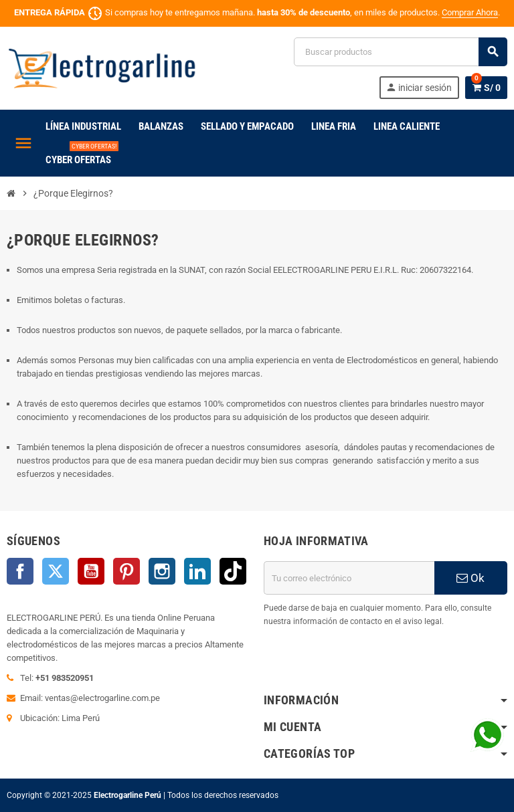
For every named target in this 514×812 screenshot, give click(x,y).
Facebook (20, 571)
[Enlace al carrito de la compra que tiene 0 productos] (486, 88)
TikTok (233, 571)
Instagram (162, 571)
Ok (470, 578)
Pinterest (126, 571)
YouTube (91, 571)
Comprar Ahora (470, 12)
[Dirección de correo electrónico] (349, 578)
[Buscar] (400, 52)
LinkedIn (197, 571)
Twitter (56, 571)
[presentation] (365, 662)
